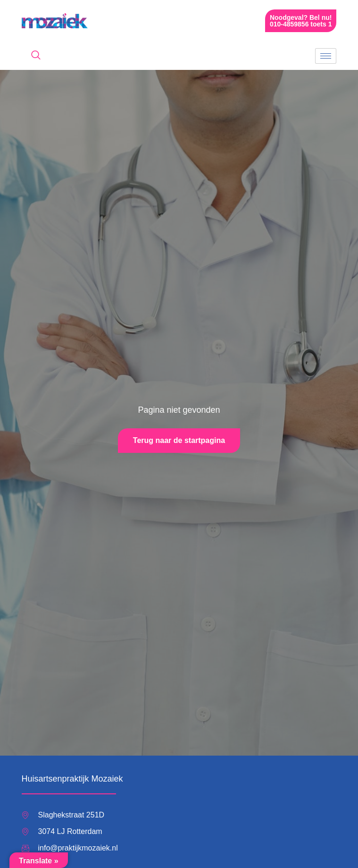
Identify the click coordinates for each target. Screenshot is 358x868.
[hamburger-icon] (326, 56)
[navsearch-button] (36, 56)
